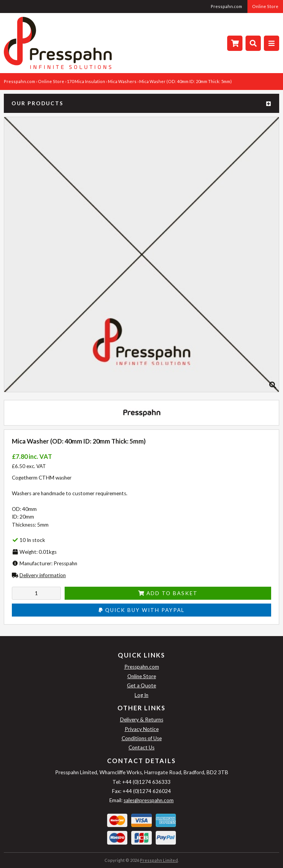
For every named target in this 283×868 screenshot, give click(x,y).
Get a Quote (141, 685)
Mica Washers (122, 81)
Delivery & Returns (142, 720)
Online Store (265, 6)
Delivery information (43, 575)
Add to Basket (168, 593)
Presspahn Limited (159, 860)
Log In (141, 695)
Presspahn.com (226, 6)
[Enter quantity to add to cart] (36, 593)
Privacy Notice (142, 729)
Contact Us (141, 747)
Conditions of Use (142, 738)
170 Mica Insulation (86, 81)
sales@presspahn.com (149, 800)
